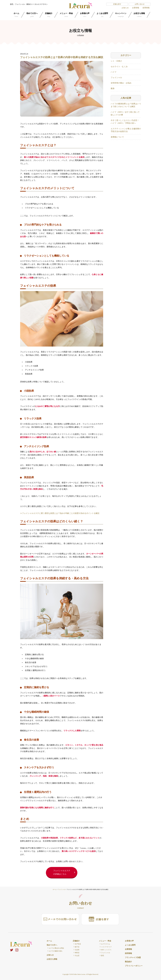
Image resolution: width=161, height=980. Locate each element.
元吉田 (77, 950)
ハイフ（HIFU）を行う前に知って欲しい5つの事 (125, 113)
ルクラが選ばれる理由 (56, 948)
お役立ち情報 (139, 15)
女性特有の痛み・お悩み (121, 83)
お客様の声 (85, 15)
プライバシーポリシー (134, 966)
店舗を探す (117, 4)
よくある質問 (102, 15)
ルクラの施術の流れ (56, 951)
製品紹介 (128, 962)
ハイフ (114, 72)
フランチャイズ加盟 (133, 958)
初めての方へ (32, 15)
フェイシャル (116, 77)
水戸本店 (78, 944)
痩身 (113, 88)
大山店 (77, 956)
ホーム (16, 15)
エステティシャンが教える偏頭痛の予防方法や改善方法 (126, 130)
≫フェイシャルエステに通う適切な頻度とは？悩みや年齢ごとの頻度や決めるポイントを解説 (60, 513)
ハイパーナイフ (106, 947)
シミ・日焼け (116, 61)
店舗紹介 (49, 15)
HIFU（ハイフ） (107, 950)
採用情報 (146, 8)
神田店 (77, 953)
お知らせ (125, 8)
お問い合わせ (140, 4)
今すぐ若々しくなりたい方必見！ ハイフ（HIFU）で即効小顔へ (125, 122)
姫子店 (77, 947)
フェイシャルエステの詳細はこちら (62, 872)
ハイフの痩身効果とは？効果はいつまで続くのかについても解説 (126, 105)
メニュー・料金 (66, 15)
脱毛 (103, 956)
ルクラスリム (106, 944)
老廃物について (117, 137)
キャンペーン (121, 15)
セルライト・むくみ (119, 67)
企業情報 (136, 8)
